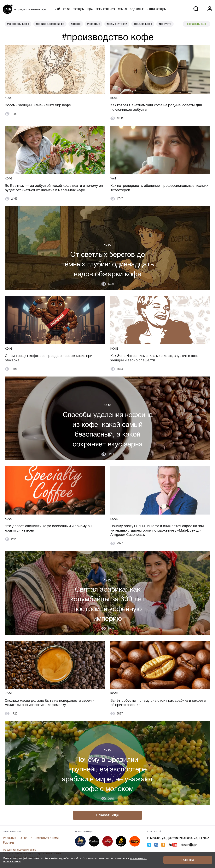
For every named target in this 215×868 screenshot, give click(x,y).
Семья (122, 9)
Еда (90, 9)
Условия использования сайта (20, 850)
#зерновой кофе (18, 24)
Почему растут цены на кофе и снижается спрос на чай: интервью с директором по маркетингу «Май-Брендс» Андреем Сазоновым (157, 530)
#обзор (76, 24)
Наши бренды (157, 9)
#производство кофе (50, 24)
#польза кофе (143, 24)
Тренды (79, 9)
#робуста (165, 24)
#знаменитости (117, 24)
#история (94, 24)
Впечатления (105, 9)
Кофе (67, 9)
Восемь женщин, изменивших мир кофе (38, 105)
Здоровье (137, 9)
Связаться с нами (47, 838)
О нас (23, 838)
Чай (57, 9)
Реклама (9, 843)
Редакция (9, 838)
